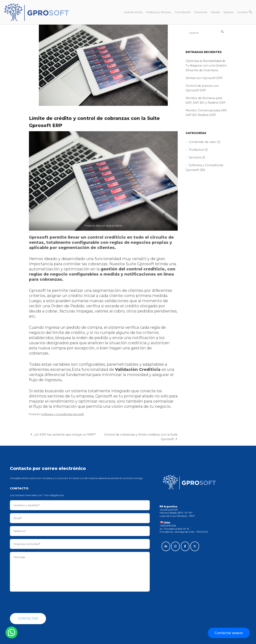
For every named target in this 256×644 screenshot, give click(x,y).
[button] (12, 632)
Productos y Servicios (159, 12)
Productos (196, 150)
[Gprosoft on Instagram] (175, 546)
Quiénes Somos (133, 12)
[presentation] (40, 602)
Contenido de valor (203, 142)
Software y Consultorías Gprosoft (63, 414)
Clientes (215, 12)
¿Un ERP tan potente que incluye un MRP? (65, 435)
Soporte (228, 12)
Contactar (28, 618)
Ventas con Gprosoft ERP (204, 78)
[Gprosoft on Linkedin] (166, 546)
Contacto (243, 12)
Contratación (183, 12)
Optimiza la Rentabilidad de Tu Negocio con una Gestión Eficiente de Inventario (206, 66)
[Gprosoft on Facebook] (185, 546)
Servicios (195, 157)
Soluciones (201, 12)
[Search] (222, 31)
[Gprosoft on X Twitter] (195, 546)
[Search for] (206, 33)
